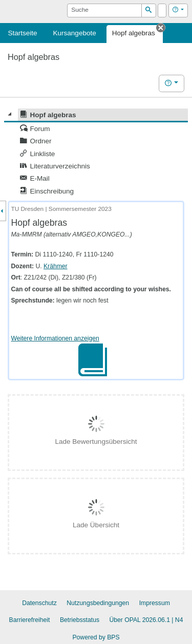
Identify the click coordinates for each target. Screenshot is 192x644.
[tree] (96, 153)
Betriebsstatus (80, 620)
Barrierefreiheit (30, 620)
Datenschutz (39, 603)
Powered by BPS (96, 637)
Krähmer (56, 266)
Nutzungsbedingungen (98, 603)
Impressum (155, 603)
